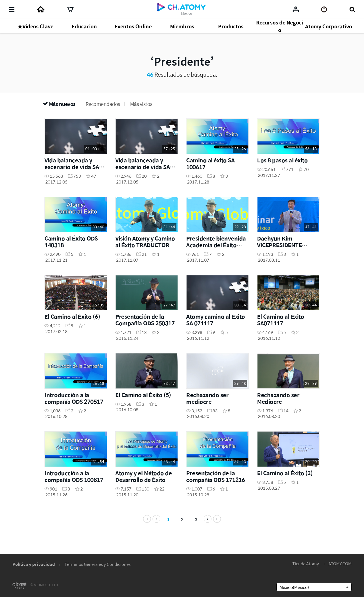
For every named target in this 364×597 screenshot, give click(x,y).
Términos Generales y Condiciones (97, 564)
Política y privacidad (34, 564)
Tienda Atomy (306, 563)
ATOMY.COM (340, 563)
